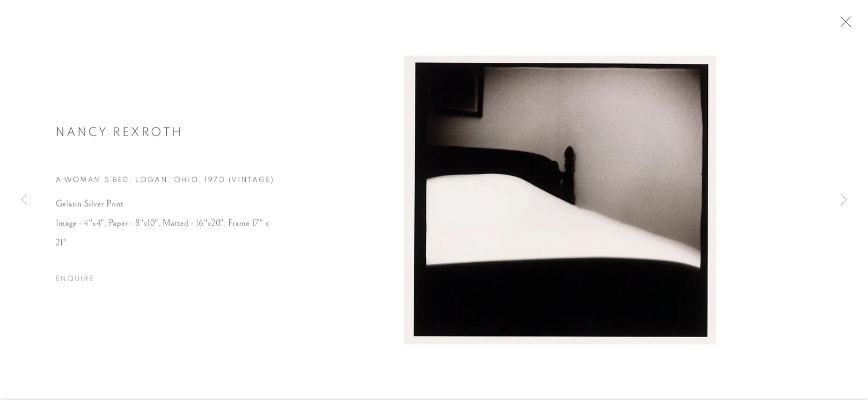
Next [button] (844, 200)
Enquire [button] (75, 283)
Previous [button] (24, 200)
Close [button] (851, 25)
